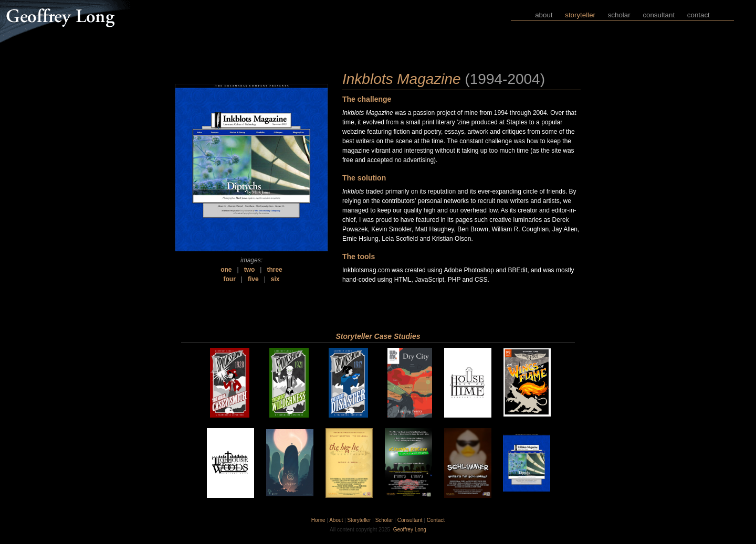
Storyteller (359, 520)
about (544, 15)
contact (699, 15)
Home (318, 520)
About (336, 520)
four (230, 279)
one (226, 270)
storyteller (580, 15)
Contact (436, 520)
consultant (659, 15)
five (253, 279)
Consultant (410, 520)
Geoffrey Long (410, 530)
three (274, 270)
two (250, 270)
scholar (619, 15)
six (275, 279)
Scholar (384, 520)
